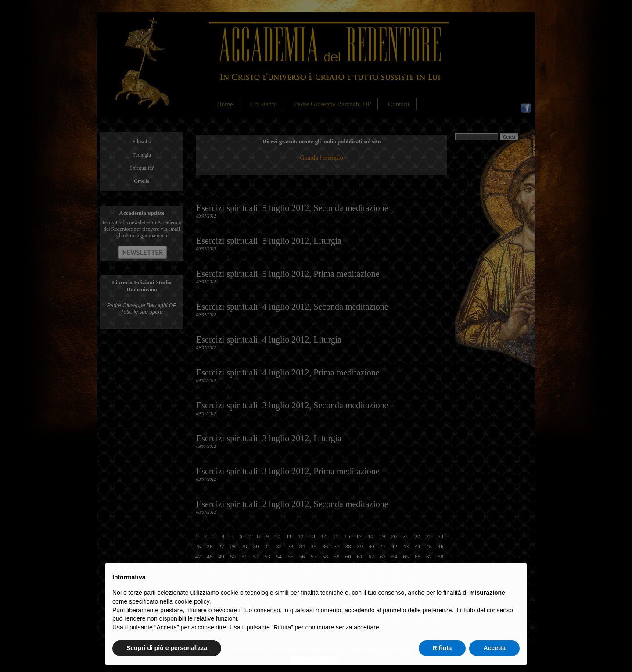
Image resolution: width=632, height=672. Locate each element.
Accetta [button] (494, 648)
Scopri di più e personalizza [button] (167, 648)
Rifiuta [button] (442, 648)
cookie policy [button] (192, 601)
